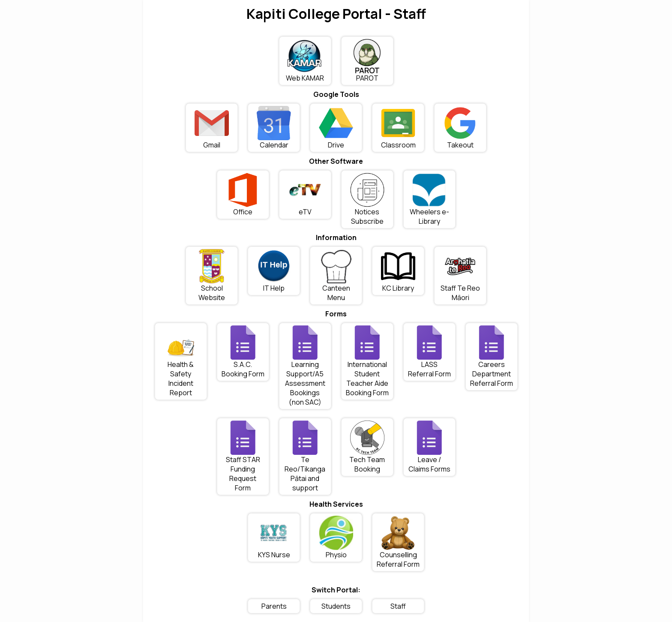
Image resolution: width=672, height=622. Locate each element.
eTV (305, 195)
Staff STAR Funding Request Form (243, 457)
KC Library (398, 271)
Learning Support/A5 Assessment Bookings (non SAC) (305, 366)
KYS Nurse (274, 538)
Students (336, 606)
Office (243, 195)
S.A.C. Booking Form (243, 352)
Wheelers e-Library (429, 199)
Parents (274, 606)
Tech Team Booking (367, 447)
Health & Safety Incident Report (181, 361)
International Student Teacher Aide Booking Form (367, 361)
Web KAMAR (305, 61)
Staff (398, 606)
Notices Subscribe (367, 199)
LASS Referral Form (429, 352)
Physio (336, 538)
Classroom (398, 128)
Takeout (460, 128)
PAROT (367, 61)
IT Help (274, 271)
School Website (212, 276)
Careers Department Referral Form (492, 357)
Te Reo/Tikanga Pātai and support (305, 457)
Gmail (212, 128)
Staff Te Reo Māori (460, 276)
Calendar (274, 128)
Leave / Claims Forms (429, 447)
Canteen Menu (336, 276)
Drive (336, 128)
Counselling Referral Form (398, 542)
